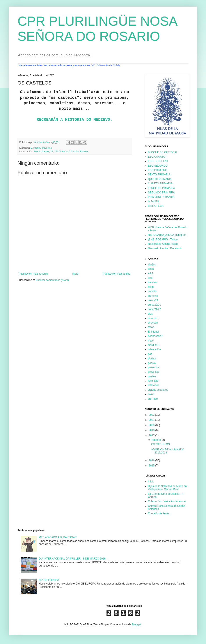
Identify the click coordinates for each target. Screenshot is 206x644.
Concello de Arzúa (159, 513)
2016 (152, 461)
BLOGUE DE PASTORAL (163, 152)
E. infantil (35, 148)
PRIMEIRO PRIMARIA (161, 197)
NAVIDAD (154, 345)
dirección (153, 318)
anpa (151, 269)
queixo (152, 376)
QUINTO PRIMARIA (160, 179)
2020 (152, 425)
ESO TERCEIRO (158, 161)
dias (150, 314)
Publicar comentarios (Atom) (52, 280)
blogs (151, 287)
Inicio (75, 274)
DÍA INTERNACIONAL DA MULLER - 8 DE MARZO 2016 (72, 559)
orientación (154, 349)
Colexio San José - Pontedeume (167, 501)
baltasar (153, 282)
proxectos (154, 367)
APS (151, 273)
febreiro (157, 440)
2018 (152, 430)
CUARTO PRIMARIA (160, 183)
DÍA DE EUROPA (49, 580)
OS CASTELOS (161, 444)
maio (151, 341)
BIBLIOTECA (156, 206)
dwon (151, 327)
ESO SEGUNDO (158, 166)
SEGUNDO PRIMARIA (161, 192)
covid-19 (153, 300)
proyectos (47, 148)
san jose (153, 399)
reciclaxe (153, 381)
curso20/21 (154, 305)
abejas (152, 264)
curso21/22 (154, 309)
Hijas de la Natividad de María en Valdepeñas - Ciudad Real (167, 488)
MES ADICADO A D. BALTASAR (58, 537)
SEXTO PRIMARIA (159, 174)
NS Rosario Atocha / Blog (163, 244)
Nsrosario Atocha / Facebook (165, 248)
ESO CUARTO (157, 157)
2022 (152, 415)
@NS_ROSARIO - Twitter (163, 239)
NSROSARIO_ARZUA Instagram (167, 235)
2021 (152, 420)
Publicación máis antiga (117, 274)
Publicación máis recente (33, 274)
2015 (152, 466)
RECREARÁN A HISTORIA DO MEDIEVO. (75, 120)
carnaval (153, 296)
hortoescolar (155, 336)
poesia (152, 363)
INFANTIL (154, 201)
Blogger (136, 624)
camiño (152, 291)
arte (150, 278)
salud (151, 394)
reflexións (154, 385)
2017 (152, 435)
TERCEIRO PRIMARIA (161, 188)
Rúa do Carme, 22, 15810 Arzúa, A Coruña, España (61, 151)
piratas (152, 358)
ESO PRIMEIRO (158, 170)
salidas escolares (158, 390)
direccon (153, 323)
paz (150, 354)
